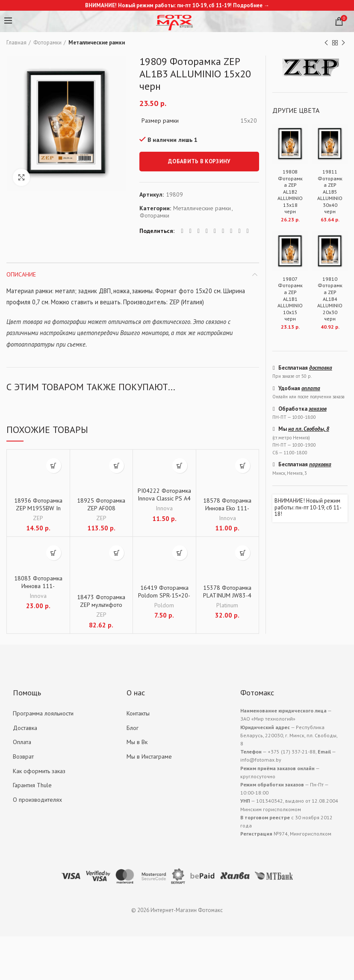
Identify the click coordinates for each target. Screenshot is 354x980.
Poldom (164, 605)
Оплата (22, 742)
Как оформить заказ (39, 771)
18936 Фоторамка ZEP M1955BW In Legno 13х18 (38, 508)
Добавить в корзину (199, 161)
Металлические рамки (97, 43)
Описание (21, 274)
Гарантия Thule (32, 785)
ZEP (38, 518)
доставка (321, 368)
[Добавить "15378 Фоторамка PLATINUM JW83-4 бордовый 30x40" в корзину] (243, 553)
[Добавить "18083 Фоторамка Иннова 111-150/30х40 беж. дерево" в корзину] (54, 553)
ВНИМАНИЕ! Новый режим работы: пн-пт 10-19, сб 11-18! (308, 508)
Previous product (326, 43)
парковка (320, 464)
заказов (318, 409)
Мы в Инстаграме (149, 756)
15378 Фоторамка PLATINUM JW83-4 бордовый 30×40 (227, 595)
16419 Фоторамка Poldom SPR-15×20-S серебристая (164, 595)
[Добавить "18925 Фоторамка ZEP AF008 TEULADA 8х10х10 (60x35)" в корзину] (117, 466)
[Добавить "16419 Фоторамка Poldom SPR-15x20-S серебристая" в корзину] (180, 553)
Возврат (23, 756)
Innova (164, 508)
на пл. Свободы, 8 (309, 429)
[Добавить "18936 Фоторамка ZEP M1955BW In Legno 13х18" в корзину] (54, 466)
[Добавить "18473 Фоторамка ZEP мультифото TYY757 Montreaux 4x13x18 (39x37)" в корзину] (117, 553)
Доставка (25, 728)
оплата (311, 388)
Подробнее (248, 5)
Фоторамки (47, 43)
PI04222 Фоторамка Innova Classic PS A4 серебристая (164, 498)
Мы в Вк (137, 742)
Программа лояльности (43, 713)
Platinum (227, 605)
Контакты (138, 713)
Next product (343, 43)
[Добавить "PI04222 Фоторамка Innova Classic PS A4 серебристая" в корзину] (180, 466)
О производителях (37, 800)
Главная (16, 43)
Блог (133, 728)
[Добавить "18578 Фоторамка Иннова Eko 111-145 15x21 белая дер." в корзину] (243, 466)
